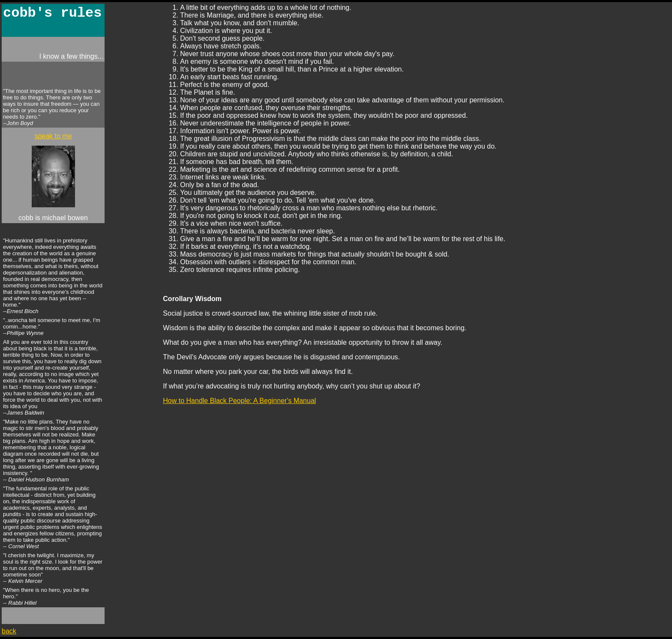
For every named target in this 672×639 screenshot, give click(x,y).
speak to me (53, 136)
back (9, 631)
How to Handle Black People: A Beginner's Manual (239, 401)
